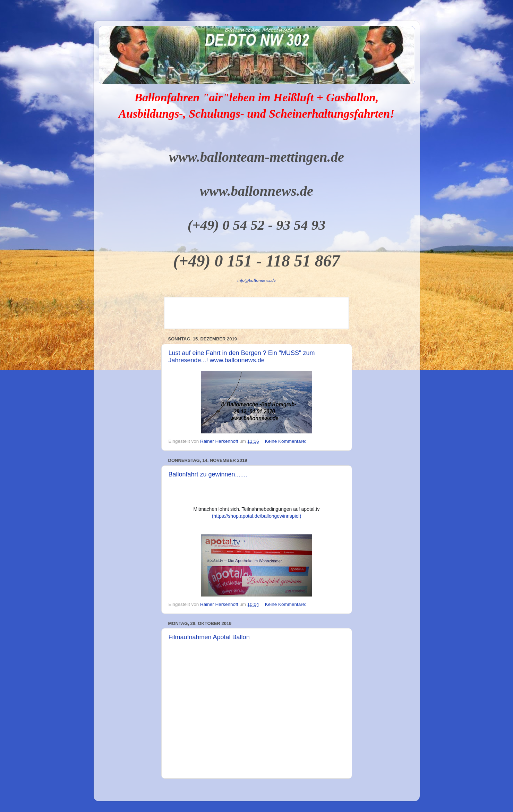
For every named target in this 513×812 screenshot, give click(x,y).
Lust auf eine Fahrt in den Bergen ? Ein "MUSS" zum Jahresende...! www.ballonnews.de (242, 357)
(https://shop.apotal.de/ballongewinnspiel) (257, 516)
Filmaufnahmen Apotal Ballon (209, 637)
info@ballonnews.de (256, 280)
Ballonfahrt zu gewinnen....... (208, 474)
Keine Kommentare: (286, 441)
